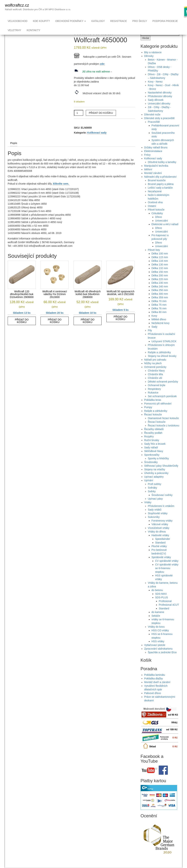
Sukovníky (154, 524)
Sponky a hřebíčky (158, 466)
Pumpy (148, 415)
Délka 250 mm (160, 297)
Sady (154, 334)
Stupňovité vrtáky (158, 521)
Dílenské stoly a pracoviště (160, 125)
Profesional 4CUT (169, 612)
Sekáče (156, 623)
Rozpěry (149, 444)
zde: (102, 71)
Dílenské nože (152, 122)
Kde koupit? (41, 21)
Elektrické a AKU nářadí (165, 232)
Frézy (147, 162)
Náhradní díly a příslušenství (160, 184)
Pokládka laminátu (155, 682)
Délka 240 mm (160, 294)
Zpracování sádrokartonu (159, 656)
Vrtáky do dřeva (157, 539)
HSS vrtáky (158, 649)
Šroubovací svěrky (162, 502)
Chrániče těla (155, 382)
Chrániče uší (155, 385)
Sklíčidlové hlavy (154, 458)
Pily (150, 338)
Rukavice (153, 400)
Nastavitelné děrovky (160, 100)
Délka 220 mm (160, 286)
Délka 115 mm (160, 265)
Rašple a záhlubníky (159, 360)
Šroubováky (151, 469)
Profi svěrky (155, 491)
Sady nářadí (151, 455)
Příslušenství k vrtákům (161, 513)
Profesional (165, 608)
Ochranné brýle (157, 393)
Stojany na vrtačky (155, 477)
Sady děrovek (156, 107)
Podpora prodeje (165, 21)
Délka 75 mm (159, 312)
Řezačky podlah (153, 440)
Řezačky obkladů (154, 436)
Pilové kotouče (156, 217)
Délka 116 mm (160, 268)
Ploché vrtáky (159, 554)
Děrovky (149, 63)
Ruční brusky (152, 447)
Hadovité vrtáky (160, 543)
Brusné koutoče (157, 188)
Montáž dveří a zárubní (157, 689)
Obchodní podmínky (71, 21)
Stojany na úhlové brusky (162, 363)
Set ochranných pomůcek (162, 404)
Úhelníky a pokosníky (156, 480)
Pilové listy (154, 257)
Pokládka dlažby (154, 686)
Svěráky (153, 495)
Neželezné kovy (161, 330)
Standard (160, 550)
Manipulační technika (156, 173)
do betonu (157, 597)
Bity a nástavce (153, 60)
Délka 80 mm (159, 319)
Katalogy (98, 21)
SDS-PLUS (162, 605)
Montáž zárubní (153, 180)
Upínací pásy (155, 506)
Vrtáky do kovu (156, 634)
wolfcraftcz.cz (17, 5)
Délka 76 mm (159, 316)
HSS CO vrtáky (160, 638)
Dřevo (159, 224)
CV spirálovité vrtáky (167, 568)
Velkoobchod (18, 21)
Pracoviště (154, 129)
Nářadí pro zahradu (155, 367)
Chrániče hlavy (156, 378)
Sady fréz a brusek (155, 451)
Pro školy (140, 21)
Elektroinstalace (153, 158)
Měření (148, 177)
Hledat (146, 45)
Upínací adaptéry (154, 484)
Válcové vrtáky (160, 532)
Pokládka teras (153, 407)
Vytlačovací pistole (155, 652)
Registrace (119, 21)
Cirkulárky (157, 221)
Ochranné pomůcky (155, 374)
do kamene (158, 619)
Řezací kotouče (153, 422)
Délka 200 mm (160, 283)
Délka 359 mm (160, 305)
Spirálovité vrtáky (161, 565)
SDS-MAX (161, 601)
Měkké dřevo (159, 327)
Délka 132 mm (160, 275)
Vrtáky (148, 510)
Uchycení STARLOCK (164, 349)
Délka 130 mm (160, 272)
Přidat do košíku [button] (22, 328)
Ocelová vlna (155, 210)
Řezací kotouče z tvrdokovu (164, 433)
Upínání (149, 488)
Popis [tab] (14, 150)
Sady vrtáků (155, 517)
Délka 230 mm (160, 290)
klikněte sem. (61, 191)
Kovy (154, 323)
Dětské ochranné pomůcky (163, 389)
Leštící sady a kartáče (160, 195)
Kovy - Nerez (155, 89)
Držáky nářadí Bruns (156, 155)
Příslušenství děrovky (160, 104)
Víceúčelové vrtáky (159, 535)
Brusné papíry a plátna (161, 191)
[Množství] (79, 120)
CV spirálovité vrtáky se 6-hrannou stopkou (167, 575)
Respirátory (154, 396)
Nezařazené (155, 199)
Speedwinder (163, 546)
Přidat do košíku (101, 120)
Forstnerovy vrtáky (162, 528)
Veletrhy (14, 30)
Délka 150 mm (160, 279)
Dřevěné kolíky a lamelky (162, 169)
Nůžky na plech (153, 371)
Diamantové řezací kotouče (163, 425)
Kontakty (33, 30)
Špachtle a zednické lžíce (162, 660)
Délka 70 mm (159, 308)
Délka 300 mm (160, 301)
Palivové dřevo (153, 700)
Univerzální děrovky (159, 111)
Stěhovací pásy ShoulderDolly (161, 473)
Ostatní (152, 213)
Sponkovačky (152, 462)
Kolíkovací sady (97, 140)
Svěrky (152, 499)
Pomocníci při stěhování (158, 411)
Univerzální (162, 228)
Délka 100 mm (160, 261)
